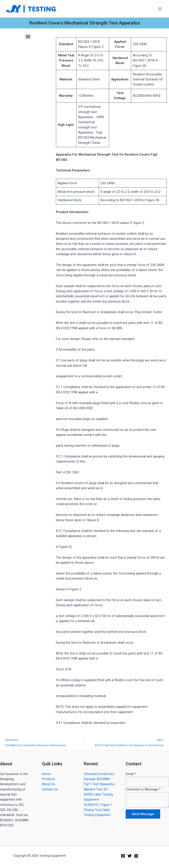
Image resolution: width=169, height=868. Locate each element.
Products (48, 779)
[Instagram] (136, 856)
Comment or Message (143, 789)
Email (131, 774)
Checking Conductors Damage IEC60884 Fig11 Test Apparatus (99, 779)
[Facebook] (123, 856)
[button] (28, 36)
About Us (49, 784)
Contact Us (50, 789)
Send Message (143, 814)
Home (46, 774)
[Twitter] (130, 856)
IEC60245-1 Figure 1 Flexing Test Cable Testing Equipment (98, 810)
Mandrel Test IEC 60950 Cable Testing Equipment (98, 795)
